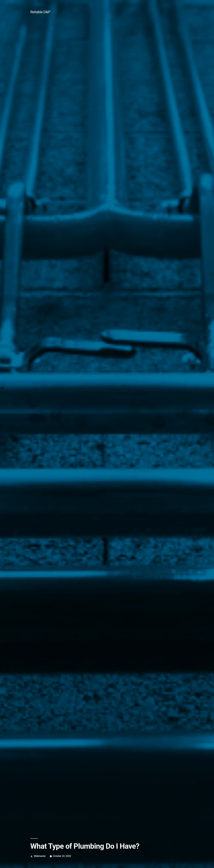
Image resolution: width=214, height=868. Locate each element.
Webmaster (40, 856)
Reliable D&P (40, 12)
